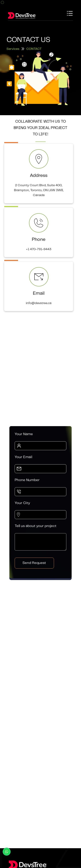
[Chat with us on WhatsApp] (7, 852)
